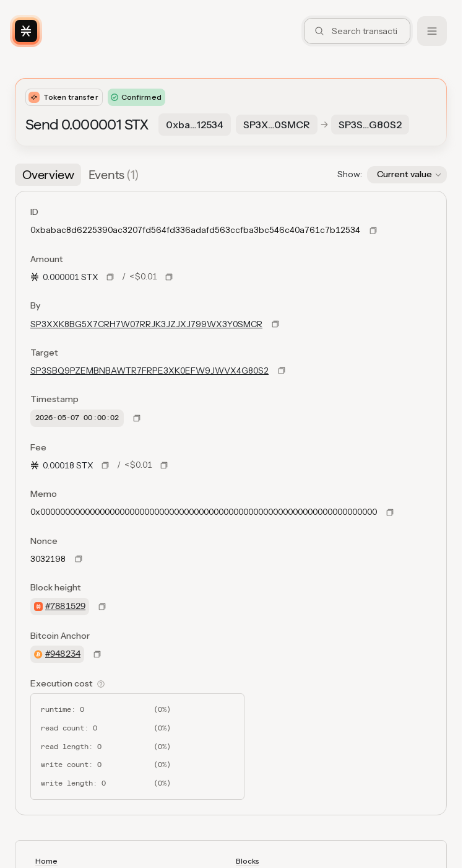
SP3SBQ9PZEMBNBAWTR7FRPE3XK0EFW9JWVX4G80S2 (149, 370)
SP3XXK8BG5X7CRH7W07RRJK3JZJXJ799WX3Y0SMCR (146, 324)
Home (46, 861)
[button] (407, 175)
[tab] (48, 175)
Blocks (248, 861)
